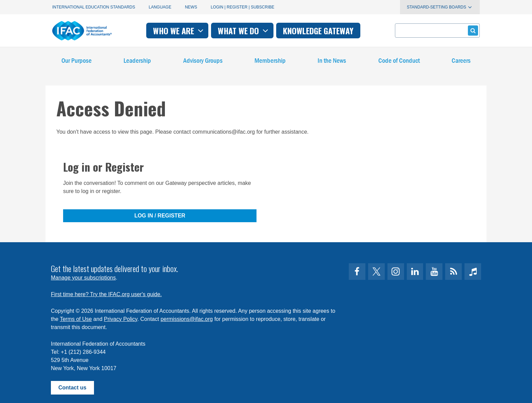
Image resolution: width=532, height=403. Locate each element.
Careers (461, 61)
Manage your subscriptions (83, 278)
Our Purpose (77, 61)
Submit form (472, 30)
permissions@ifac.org (187, 319)
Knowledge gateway (318, 31)
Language (160, 7)
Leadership (137, 61)
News (191, 7)
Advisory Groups (203, 61)
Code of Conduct (399, 61)
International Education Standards (94, 7)
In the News (332, 61)
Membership (270, 61)
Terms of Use (76, 319)
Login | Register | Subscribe (243, 7)
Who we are (179, 31)
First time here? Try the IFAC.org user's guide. (106, 294)
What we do (244, 31)
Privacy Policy (120, 319)
